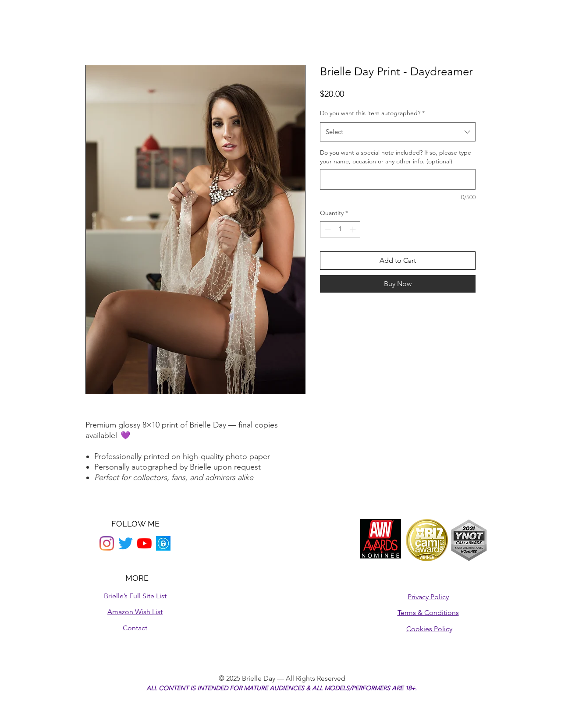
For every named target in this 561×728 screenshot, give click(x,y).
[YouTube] (144, 543)
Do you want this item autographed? (372, 113)
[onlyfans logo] (163, 543)
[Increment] (353, 229)
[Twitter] (126, 543)
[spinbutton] (340, 229)
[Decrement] (327, 229)
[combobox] (398, 132)
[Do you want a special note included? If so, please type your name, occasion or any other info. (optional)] (398, 179)
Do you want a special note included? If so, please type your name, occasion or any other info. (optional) (396, 157)
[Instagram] (107, 543)
